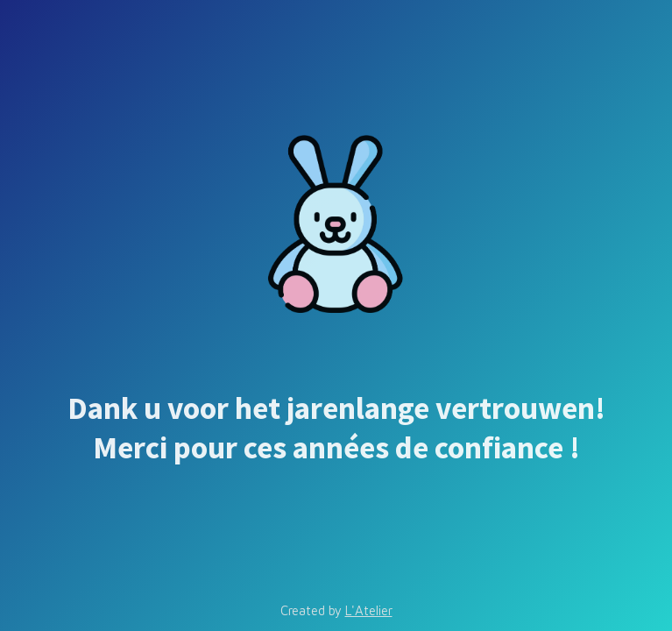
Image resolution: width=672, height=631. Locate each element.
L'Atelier (369, 610)
